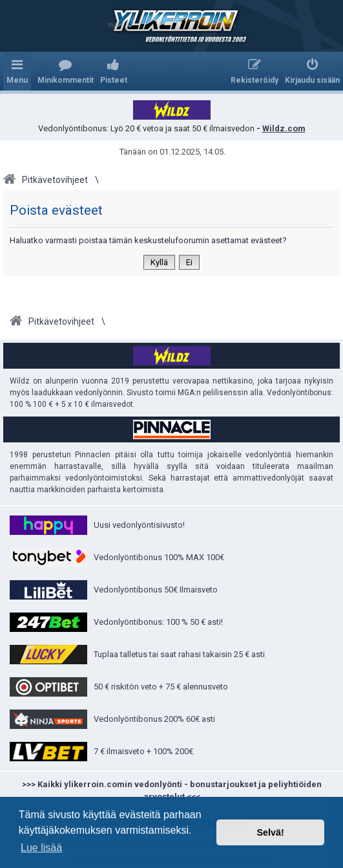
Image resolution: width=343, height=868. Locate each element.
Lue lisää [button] (41, 848)
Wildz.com (284, 128)
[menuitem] (66, 71)
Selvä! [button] (270, 832)
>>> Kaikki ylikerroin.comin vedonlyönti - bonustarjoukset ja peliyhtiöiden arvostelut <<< (172, 791)
